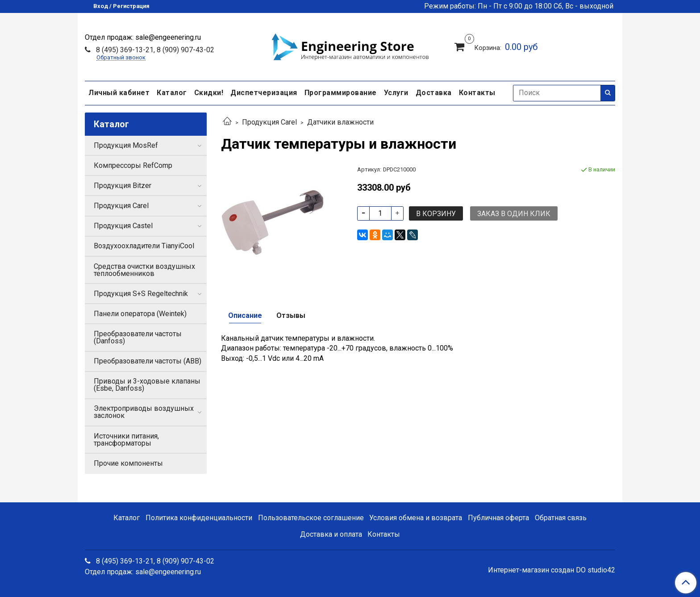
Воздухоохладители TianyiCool (144, 246)
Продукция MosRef (126, 145)
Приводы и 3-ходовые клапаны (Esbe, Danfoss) (147, 385)
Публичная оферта (498, 518)
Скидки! (209, 93)
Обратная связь (561, 518)
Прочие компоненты (128, 463)
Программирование (341, 93)
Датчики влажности (340, 122)
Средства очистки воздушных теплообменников (144, 270)
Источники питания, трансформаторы (126, 440)
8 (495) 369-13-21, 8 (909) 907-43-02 (154, 50)
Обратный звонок (121, 58)
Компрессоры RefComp (133, 165)
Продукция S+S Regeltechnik (141, 294)
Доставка (434, 93)
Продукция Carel (269, 122)
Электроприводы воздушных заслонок (144, 412)
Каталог (172, 93)
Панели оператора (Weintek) (140, 314)
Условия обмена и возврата (416, 518)
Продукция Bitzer (123, 186)
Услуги (396, 93)
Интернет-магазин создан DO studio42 (552, 570)
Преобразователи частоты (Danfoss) (138, 337)
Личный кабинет (119, 93)
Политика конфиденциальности (199, 518)
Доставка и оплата (331, 534)
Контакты (477, 93)
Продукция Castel (123, 226)
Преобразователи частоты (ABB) (148, 361)
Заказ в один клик (514, 214)
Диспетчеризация (264, 93)
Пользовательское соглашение (311, 518)
